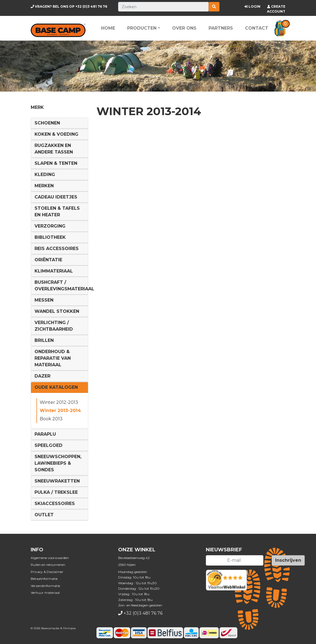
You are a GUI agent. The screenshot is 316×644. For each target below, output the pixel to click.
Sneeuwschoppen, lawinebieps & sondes (58, 463)
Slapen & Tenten (56, 163)
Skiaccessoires (55, 503)
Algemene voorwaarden (50, 558)
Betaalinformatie (44, 579)
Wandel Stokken (57, 311)
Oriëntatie (48, 260)
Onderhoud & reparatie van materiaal (53, 358)
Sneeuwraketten (57, 481)
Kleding (45, 175)
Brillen (44, 340)
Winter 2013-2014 (60, 411)
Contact (257, 28)
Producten (142, 28)
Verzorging (50, 226)
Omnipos (69, 628)
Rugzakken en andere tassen (54, 149)
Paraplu (45, 434)
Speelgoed (49, 445)
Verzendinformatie (45, 586)
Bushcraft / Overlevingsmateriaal (64, 286)
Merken (44, 186)
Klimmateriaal (54, 271)
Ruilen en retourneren (48, 565)
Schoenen (47, 123)
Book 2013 (51, 419)
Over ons (184, 28)
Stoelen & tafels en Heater (57, 212)
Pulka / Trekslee (56, 492)
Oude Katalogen (56, 387)
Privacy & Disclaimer (47, 572)
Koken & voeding (56, 134)
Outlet (44, 515)
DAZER (42, 376)
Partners (221, 28)
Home (108, 28)
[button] (280, 28)
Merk (37, 107)
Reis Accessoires (57, 249)
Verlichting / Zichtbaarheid (54, 326)
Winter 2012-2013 (59, 402)
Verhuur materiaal (45, 593)
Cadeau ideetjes (56, 197)
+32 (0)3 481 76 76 (69, 6)
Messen (44, 300)
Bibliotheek (50, 237)
